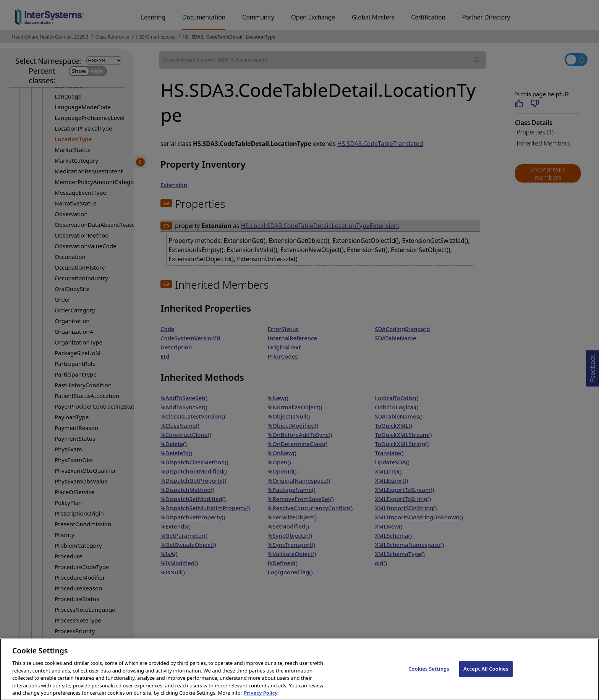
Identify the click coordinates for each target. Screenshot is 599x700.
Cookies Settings (429, 674)
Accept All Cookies (486, 674)
